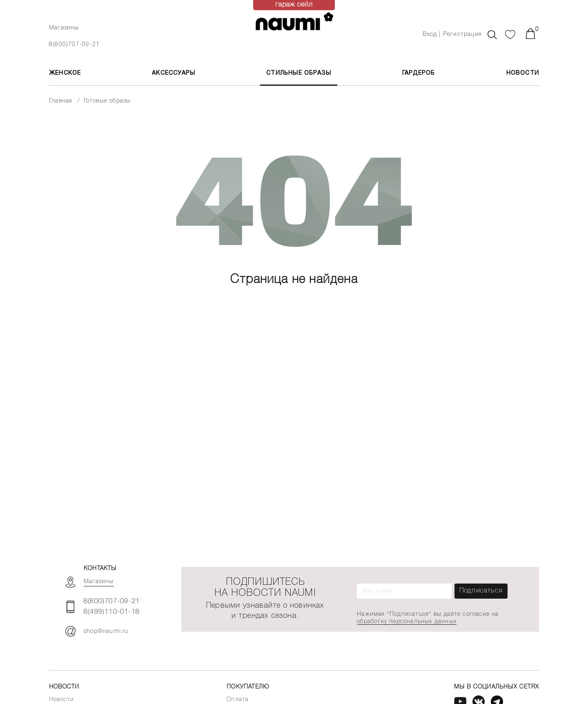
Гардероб (419, 73)
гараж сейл (294, 5)
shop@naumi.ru (97, 631)
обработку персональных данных (407, 622)
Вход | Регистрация (452, 35)
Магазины (64, 28)
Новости (523, 73)
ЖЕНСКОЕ (65, 73)
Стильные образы (299, 73)
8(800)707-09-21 (74, 45)
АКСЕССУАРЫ (174, 73)
